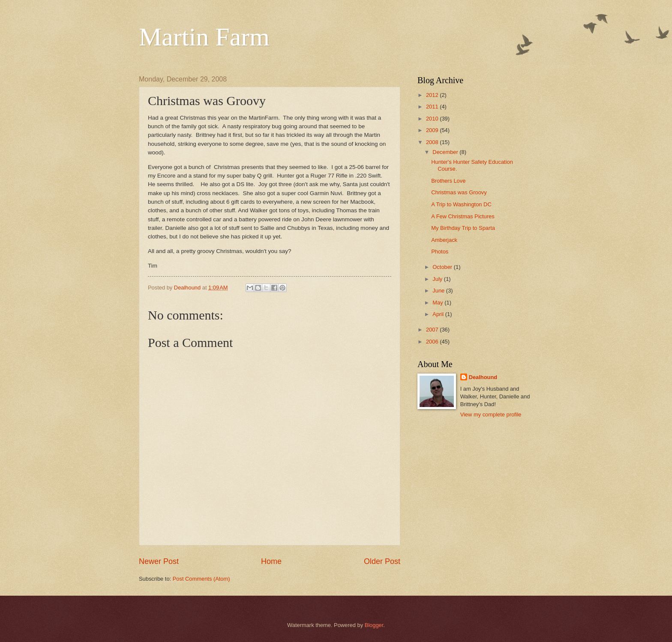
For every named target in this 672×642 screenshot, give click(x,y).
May (438, 303)
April (439, 314)
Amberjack (444, 240)
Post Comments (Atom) (201, 579)
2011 (433, 107)
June (439, 291)
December (446, 152)
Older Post (382, 561)
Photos (440, 252)
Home (271, 561)
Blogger (374, 625)
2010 (433, 119)
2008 (433, 142)
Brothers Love (448, 181)
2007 (433, 330)
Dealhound (483, 377)
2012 (433, 95)
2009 (433, 130)
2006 (433, 342)
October (443, 267)
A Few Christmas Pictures (463, 216)
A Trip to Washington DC (461, 204)
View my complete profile (491, 414)
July (438, 279)
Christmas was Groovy (459, 192)
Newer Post (159, 561)
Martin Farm (204, 37)
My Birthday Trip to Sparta (463, 228)
